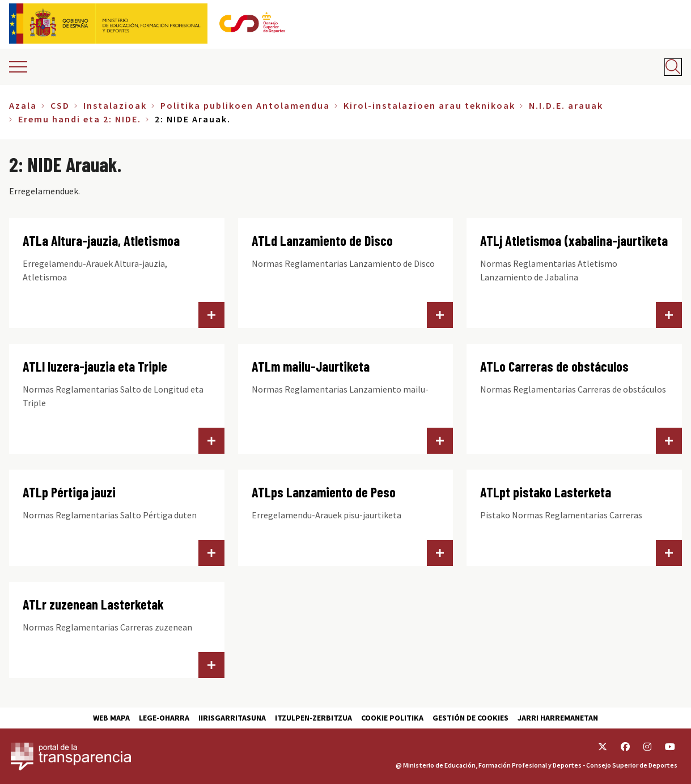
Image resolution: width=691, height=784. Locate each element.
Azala (23, 105)
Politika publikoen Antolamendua (245, 105)
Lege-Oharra (164, 718)
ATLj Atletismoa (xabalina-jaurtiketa (574, 240)
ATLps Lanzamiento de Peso (324, 492)
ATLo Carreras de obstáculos (554, 366)
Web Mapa (111, 718)
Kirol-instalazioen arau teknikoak (429, 105)
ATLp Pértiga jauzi (69, 492)
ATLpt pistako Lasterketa (546, 492)
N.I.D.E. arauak (566, 105)
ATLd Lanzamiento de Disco (322, 240)
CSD (60, 105)
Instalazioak (115, 105)
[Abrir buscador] (673, 67)
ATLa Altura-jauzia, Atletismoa (101, 240)
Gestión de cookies (470, 718)
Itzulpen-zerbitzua (313, 718)
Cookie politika (392, 718)
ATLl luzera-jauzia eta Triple (95, 366)
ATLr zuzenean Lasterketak (93, 604)
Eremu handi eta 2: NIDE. (80, 119)
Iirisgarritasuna (232, 718)
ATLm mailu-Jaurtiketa (311, 366)
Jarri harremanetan (558, 718)
